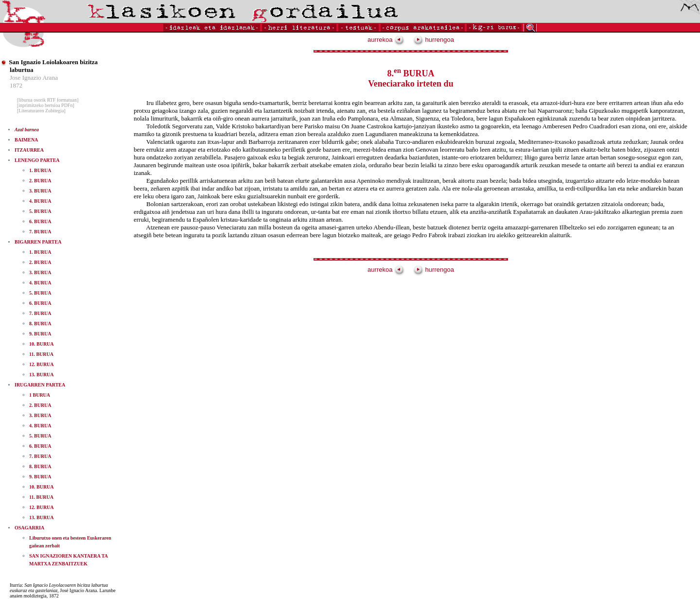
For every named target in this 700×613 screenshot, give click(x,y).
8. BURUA (40, 324)
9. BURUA (40, 334)
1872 (16, 85)
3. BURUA (40, 191)
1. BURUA (40, 170)
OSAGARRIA (29, 528)
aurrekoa (386, 40)
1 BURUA (40, 395)
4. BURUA (40, 201)
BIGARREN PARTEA (38, 242)
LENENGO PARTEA (37, 160)
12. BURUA (42, 364)
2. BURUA (40, 181)
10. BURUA (42, 344)
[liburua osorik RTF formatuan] (48, 100)
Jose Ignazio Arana (34, 78)
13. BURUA (42, 375)
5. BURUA (40, 211)
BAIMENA (26, 140)
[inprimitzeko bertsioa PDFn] (46, 105)
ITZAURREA (29, 150)
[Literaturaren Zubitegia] (41, 111)
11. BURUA (41, 354)
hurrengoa (434, 40)
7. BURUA (40, 232)
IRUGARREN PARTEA (40, 385)
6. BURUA (40, 221)
